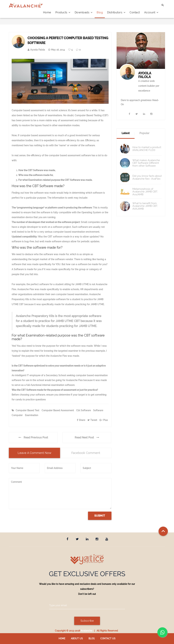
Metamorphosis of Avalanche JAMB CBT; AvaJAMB (145, 192)
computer (17, 415)
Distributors (116, 12)
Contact (135, 12)
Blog (100, 12)
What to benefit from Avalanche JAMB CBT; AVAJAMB (145, 206)
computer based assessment (58, 410)
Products (63, 12)
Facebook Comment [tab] (86, 453)
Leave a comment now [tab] (35, 453)
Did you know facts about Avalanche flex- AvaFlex (147, 177)
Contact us (108, 638)
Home (47, 12)
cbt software (84, 410)
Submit (100, 516)
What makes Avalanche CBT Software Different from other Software (146, 163)
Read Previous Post (33, 437)
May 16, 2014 (58, 50)
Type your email (58, 605)
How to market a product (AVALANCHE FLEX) (147, 149)
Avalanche (86, 631)
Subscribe (87, 621)
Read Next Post (87, 437)
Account (151, 12)
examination (32, 415)
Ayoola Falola (38, 50)
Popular (144, 133)
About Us (77, 638)
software (98, 410)
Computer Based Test (27, 410)
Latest (126, 133)
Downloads (84, 12)
